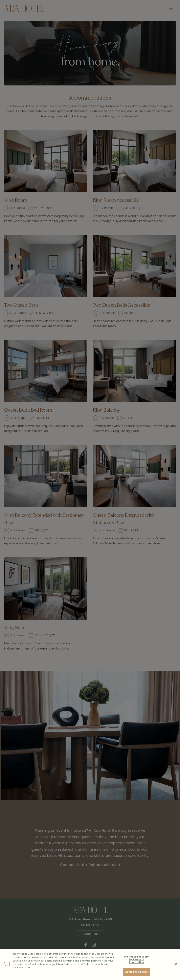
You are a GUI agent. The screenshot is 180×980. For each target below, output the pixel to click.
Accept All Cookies (137, 972)
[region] (90, 964)
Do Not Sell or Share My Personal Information (136, 959)
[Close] (176, 964)
